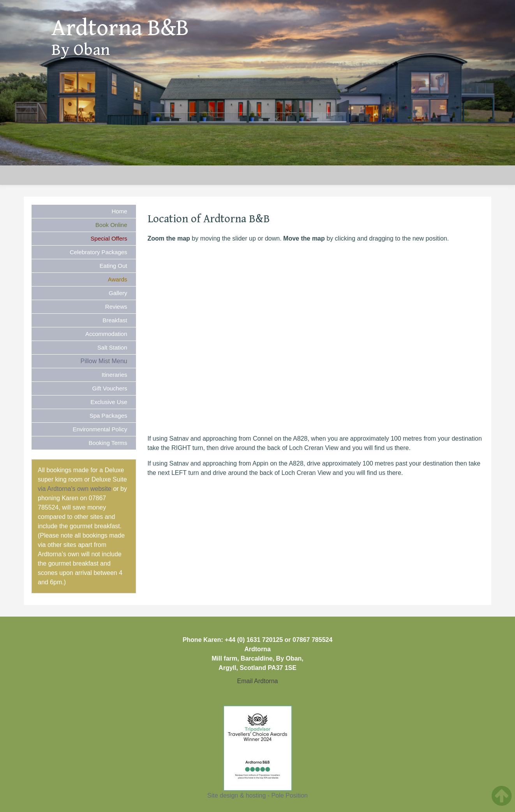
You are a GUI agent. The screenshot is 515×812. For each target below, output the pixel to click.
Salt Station (112, 347)
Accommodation (106, 334)
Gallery (118, 293)
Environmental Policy (100, 429)
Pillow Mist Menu (104, 361)
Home (119, 211)
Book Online (111, 225)
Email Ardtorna (258, 681)
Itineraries (115, 375)
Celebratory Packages (99, 252)
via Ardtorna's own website (75, 489)
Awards (118, 279)
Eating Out (114, 266)
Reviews (116, 307)
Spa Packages (108, 416)
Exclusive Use (109, 402)
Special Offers (109, 238)
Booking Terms (108, 443)
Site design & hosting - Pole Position (257, 795)
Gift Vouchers (109, 388)
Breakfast (115, 320)
